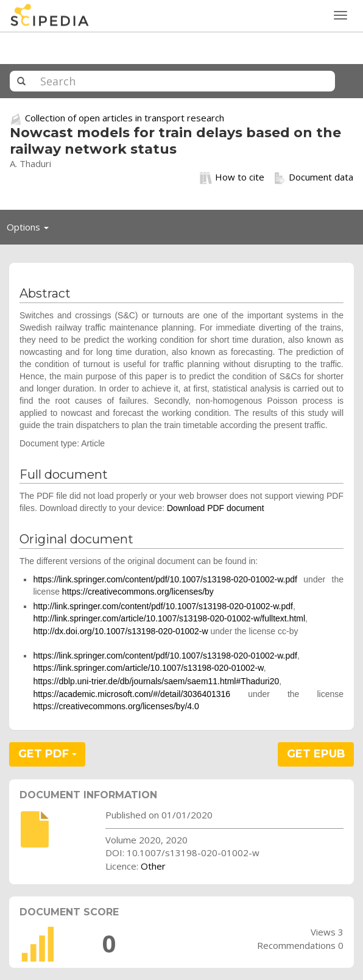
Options (31, 230)
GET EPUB (316, 754)
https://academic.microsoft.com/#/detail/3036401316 (132, 694)
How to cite (232, 177)
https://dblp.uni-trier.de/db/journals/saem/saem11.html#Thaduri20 (156, 681)
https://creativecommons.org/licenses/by (138, 592)
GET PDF (48, 754)
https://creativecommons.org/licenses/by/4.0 (116, 706)
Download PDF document (216, 508)
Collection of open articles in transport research (125, 118)
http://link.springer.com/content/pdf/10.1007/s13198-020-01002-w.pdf (163, 606)
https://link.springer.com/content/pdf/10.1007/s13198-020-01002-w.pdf (165, 579)
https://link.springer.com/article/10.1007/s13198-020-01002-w (148, 668)
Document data (313, 177)
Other (153, 866)
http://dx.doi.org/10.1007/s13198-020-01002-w (120, 631)
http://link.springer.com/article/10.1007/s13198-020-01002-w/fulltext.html (169, 618)
